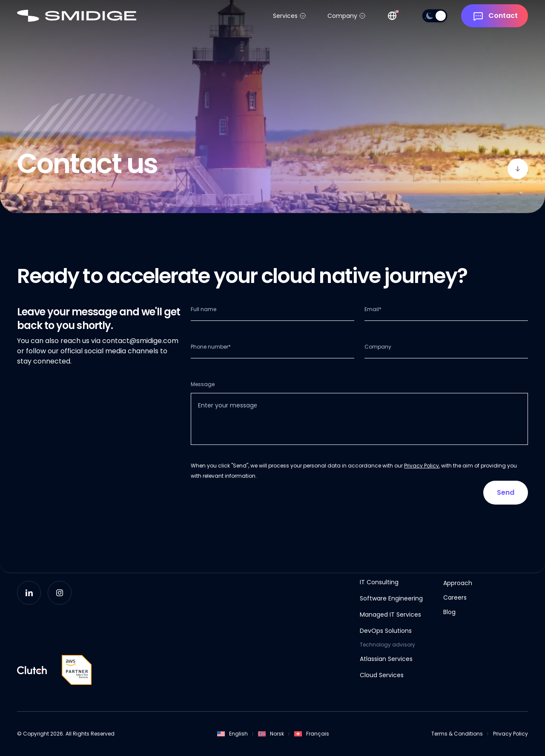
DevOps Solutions (386, 631)
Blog (449, 612)
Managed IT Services (390, 615)
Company (342, 16)
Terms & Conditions (457, 734)
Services (285, 16)
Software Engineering (391, 598)
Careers (455, 597)
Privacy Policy (422, 466)
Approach (458, 583)
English (232, 734)
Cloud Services (382, 675)
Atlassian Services (386, 659)
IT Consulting (379, 582)
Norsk (271, 734)
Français (312, 734)
